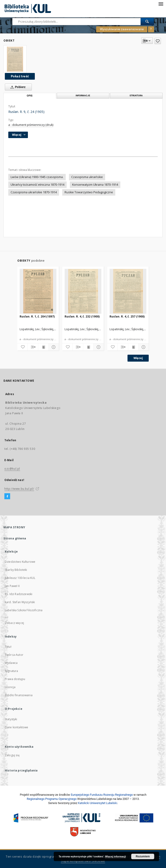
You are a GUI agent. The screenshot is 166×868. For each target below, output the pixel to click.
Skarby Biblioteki (16, 570)
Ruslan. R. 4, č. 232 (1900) (82, 316)
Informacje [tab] (83, 95)
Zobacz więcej (14, 623)
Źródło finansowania (19, 695)
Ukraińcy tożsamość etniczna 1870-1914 (37, 185)
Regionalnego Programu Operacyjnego (52, 799)
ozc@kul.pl (12, 469)
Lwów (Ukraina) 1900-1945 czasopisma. (37, 177)
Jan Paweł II (12, 586)
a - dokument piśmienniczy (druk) (31, 125)
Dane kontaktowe (16, 727)
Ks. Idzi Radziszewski (19, 594)
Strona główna (15, 538)
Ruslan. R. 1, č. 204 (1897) (37, 316)
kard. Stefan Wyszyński (20, 602)
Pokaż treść (20, 76)
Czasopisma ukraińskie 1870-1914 (34, 192)
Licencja (10, 687)
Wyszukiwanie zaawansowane (122, 29)
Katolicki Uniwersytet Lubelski (98, 803)
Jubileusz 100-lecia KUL (20, 578)
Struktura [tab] (136, 95)
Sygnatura (11, 671)
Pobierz (17, 87)
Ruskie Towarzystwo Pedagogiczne (89, 192)
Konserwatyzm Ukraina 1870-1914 (95, 185)
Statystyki (11, 719)
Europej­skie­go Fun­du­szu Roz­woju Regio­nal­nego (102, 795)
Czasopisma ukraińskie (87, 177)
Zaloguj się (12, 755)
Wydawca (11, 663)
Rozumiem (143, 856)
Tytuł (8, 647)
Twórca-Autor (14, 655)
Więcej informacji (116, 856)
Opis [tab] (30, 96)
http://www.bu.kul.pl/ (19, 489)
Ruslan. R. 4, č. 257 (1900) (127, 316)
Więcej (138, 358)
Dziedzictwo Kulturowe (20, 562)
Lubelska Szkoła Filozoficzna (24, 610)
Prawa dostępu (15, 679)
